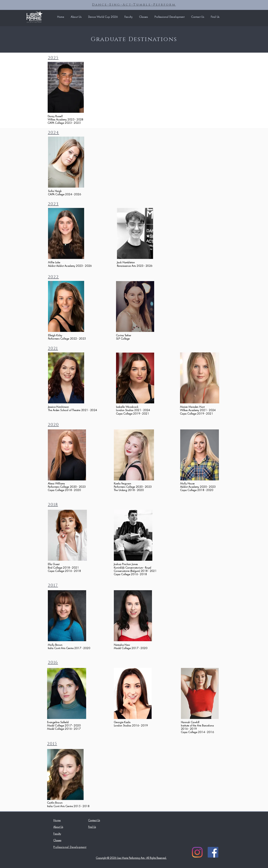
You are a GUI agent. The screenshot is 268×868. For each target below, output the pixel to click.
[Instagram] (197, 852)
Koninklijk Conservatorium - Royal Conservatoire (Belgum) (133, 569)
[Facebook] (213, 852)
